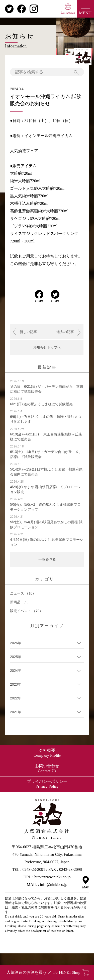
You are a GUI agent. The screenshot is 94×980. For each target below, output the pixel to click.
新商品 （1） (20, 602)
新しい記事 (28, 332)
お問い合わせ (47, 769)
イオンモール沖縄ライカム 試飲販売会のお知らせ (46, 100)
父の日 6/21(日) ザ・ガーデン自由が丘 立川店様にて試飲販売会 (47, 389)
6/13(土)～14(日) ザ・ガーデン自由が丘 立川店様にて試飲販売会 (46, 454)
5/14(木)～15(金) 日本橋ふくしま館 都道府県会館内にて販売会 (46, 472)
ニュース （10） (23, 593)
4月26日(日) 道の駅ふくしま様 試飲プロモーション (47, 542)
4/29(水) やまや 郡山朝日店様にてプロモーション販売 (45, 489)
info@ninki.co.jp (54, 885)
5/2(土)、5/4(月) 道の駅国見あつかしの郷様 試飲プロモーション (46, 525)
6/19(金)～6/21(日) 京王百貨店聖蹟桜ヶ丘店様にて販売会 (46, 437)
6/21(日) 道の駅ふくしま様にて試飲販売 (41, 404)
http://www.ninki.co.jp (52, 877)
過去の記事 (65, 332)
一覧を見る (47, 559)
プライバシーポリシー (47, 784)
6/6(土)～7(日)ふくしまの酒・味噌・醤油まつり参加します (46, 419)
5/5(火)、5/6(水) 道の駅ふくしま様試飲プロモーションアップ (45, 507)
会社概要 (47, 753)
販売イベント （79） (26, 611)
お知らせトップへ (47, 347)
